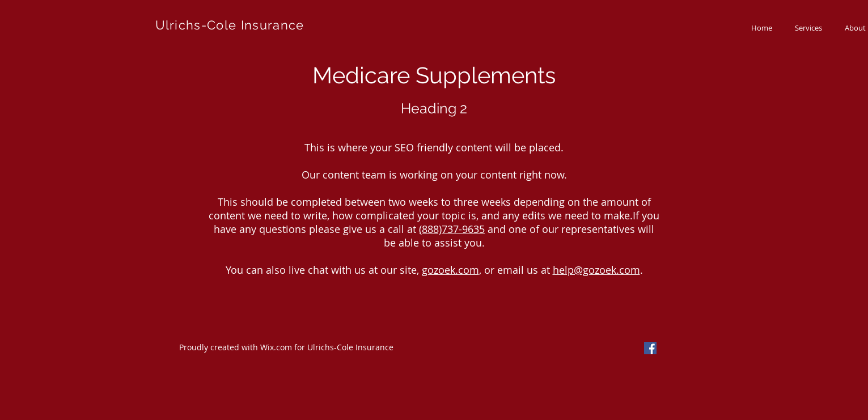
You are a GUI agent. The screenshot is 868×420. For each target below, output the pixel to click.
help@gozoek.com (596, 270)
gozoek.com (450, 270)
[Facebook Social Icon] (650, 348)
